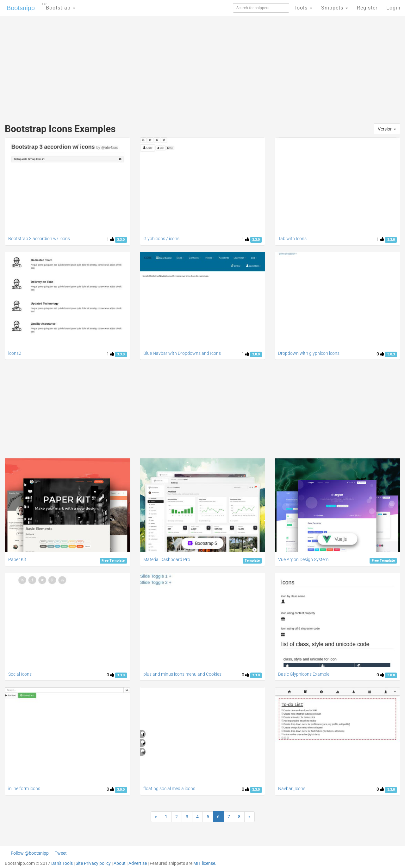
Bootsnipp (21, 8)
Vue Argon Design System (303, 559)
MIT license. (205, 863)
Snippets (335, 8)
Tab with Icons (292, 239)
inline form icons (24, 788)
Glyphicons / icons (161, 239)
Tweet (61, 853)
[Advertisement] (155, 67)
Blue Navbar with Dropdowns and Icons (182, 353)
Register (367, 8)
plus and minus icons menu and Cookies (182, 674)
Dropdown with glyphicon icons (309, 353)
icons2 (15, 353)
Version (387, 129)
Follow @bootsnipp (30, 853)
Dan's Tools (62, 863)
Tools (303, 8)
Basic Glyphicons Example (304, 674)
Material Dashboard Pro (167, 559)
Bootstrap (59, 6)
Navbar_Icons (292, 788)
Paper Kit (17, 559)
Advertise (138, 863)
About (120, 863)
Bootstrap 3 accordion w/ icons (39, 239)
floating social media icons (169, 788)
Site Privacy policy (93, 863)
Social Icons (20, 674)
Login (393, 8)
